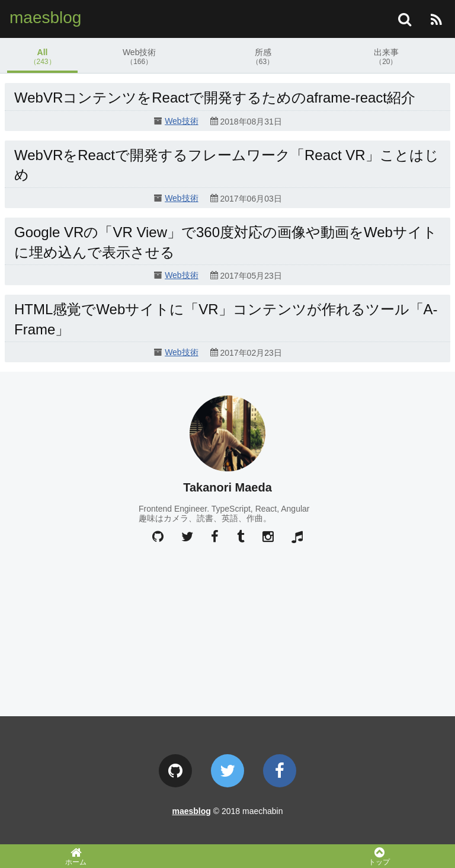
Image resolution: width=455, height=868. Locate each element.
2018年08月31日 (251, 122)
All (42, 57)
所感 (262, 57)
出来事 (386, 57)
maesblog (45, 17)
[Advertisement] (227, 628)
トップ (379, 856)
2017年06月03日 (251, 199)
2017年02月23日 (251, 353)
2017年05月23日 (251, 276)
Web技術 (139, 57)
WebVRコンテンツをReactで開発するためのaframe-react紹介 (215, 98)
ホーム (76, 856)
